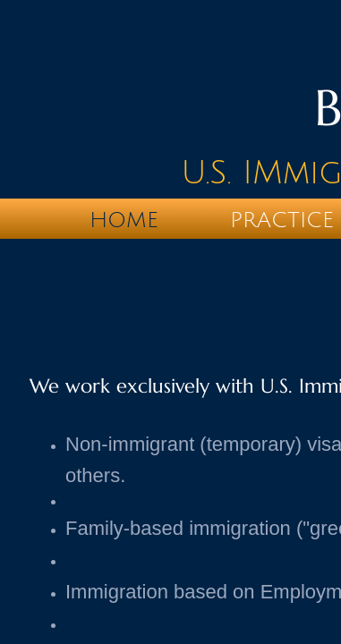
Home (124, 220)
